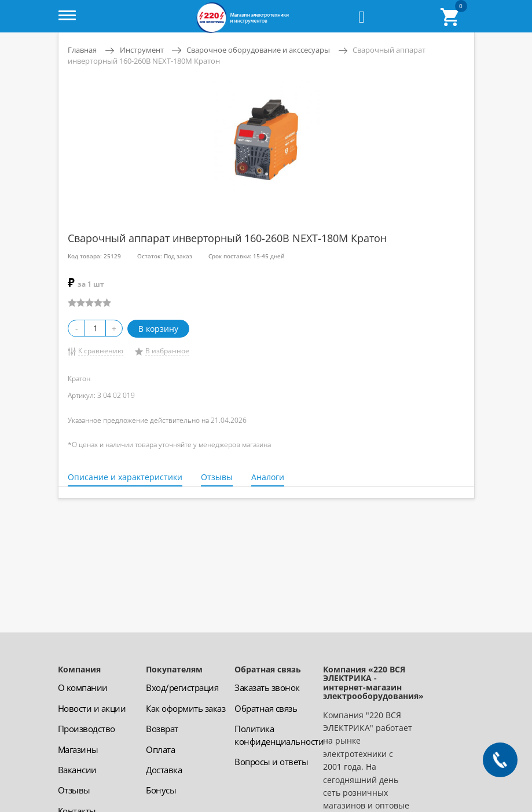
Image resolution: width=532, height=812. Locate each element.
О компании (83, 687)
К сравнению (101, 351)
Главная (82, 50)
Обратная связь (266, 708)
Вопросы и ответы (271, 762)
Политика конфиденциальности (279, 735)
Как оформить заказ (186, 708)
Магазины (78, 749)
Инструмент (142, 50)
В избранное (167, 351)
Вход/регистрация (182, 687)
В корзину (158, 329)
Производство (87, 729)
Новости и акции (92, 708)
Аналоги (268, 477)
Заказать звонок (267, 687)
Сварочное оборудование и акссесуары (258, 50)
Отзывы (217, 477)
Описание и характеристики (125, 477)
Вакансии (77, 770)
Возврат (162, 729)
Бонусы (161, 790)
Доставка (164, 770)
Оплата (160, 749)
